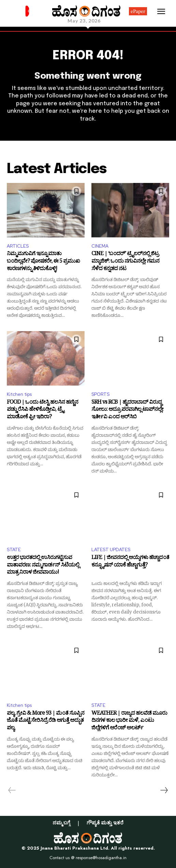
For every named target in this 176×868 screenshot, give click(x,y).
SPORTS (100, 394)
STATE (14, 550)
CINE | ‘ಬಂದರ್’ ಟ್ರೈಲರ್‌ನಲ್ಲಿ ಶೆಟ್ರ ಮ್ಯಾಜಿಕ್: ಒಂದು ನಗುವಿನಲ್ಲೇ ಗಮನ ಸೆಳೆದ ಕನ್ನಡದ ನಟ (125, 262)
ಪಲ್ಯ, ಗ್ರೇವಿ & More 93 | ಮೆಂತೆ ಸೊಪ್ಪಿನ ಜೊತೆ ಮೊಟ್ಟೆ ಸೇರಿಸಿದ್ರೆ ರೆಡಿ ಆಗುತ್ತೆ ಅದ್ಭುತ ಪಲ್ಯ (46, 721)
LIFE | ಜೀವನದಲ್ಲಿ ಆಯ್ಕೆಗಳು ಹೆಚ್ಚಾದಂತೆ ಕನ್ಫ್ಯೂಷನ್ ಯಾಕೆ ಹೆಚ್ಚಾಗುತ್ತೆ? (130, 562)
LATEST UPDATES (111, 550)
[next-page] (164, 790)
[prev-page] (12, 790)
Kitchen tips (19, 394)
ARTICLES (18, 246)
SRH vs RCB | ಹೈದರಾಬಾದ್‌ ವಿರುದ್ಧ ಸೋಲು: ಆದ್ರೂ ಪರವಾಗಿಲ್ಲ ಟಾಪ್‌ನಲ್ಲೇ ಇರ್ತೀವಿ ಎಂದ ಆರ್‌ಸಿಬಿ (127, 410)
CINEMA (100, 246)
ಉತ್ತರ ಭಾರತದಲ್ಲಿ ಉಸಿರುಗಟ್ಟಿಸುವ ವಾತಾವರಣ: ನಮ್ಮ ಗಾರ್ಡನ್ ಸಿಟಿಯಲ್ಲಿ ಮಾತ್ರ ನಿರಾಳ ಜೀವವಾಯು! (43, 566)
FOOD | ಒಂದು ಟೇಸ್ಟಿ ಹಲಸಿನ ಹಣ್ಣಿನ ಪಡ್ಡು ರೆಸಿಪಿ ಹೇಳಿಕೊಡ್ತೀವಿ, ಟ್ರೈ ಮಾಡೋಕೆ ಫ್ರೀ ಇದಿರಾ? (42, 410)
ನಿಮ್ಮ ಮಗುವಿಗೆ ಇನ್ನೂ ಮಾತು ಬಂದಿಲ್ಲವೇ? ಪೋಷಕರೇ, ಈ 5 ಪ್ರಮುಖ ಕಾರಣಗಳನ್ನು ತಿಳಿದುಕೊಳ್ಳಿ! (43, 262)
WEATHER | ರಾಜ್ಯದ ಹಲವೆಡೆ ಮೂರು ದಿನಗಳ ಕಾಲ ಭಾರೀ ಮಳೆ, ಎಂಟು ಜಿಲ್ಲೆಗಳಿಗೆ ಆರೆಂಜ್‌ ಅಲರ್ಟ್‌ (129, 721)
